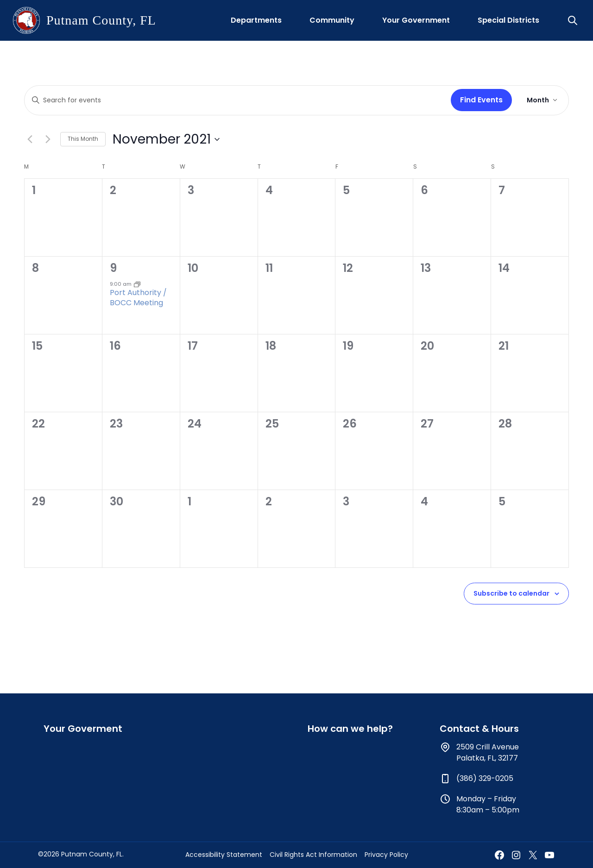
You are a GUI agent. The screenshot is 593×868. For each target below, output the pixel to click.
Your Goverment (83, 729)
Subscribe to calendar (511, 593)
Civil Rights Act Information (313, 855)
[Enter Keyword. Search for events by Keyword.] (236, 100)
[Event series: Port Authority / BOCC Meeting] (137, 284)
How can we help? (350, 729)
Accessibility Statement (224, 855)
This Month (83, 139)
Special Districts (508, 20)
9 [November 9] (113, 268)
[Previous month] (30, 139)
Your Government (416, 20)
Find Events (481, 100)
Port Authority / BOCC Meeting (138, 298)
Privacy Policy (386, 855)
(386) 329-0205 (485, 778)
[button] (574, 20)
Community (332, 20)
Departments (256, 20)
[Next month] (48, 139)
